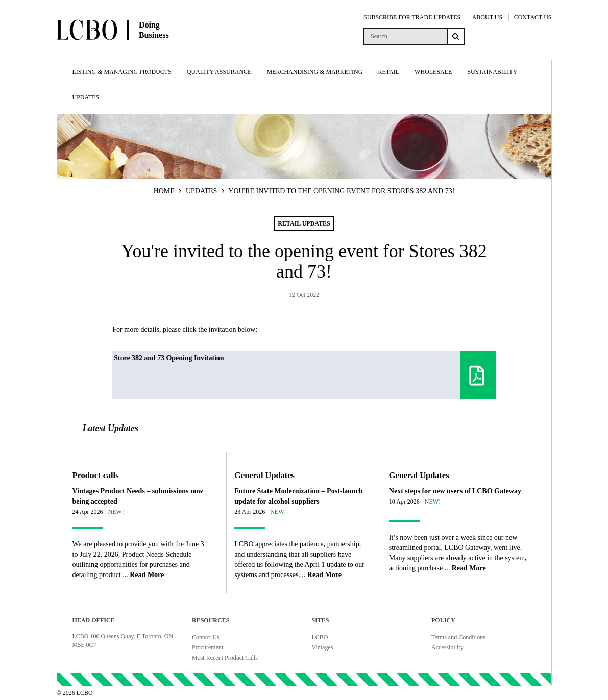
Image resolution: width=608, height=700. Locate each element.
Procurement (208, 647)
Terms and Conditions (458, 637)
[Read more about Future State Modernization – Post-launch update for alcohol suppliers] (324, 575)
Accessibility (447, 647)
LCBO (320, 637)
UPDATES (201, 191)
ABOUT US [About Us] (487, 17)
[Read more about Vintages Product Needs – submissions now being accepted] (147, 575)
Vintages (323, 647)
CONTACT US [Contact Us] (533, 17)
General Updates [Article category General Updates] (264, 475)
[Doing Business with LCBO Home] (138, 51)
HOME (164, 191)
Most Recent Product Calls (225, 658)
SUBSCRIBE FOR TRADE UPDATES (412, 17)
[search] (405, 36)
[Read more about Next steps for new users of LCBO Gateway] (469, 568)
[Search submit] (456, 36)
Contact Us (206, 637)
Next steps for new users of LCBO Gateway (455, 491)
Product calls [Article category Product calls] (96, 475)
